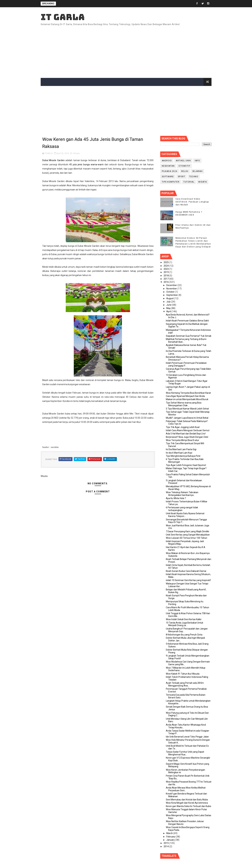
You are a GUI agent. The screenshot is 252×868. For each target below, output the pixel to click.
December (172, 285)
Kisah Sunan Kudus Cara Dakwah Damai (186, 571)
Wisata (76, 153)
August (170, 298)
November (172, 289)
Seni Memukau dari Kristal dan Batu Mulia (187, 800)
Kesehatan (168, 166)
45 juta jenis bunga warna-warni (87, 164)
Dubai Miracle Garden (53, 160)
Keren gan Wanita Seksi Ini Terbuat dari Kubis (189, 806)
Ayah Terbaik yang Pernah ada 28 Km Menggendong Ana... (185, 684)
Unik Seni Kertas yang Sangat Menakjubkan (188, 535)
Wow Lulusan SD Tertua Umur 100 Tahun (187, 538)
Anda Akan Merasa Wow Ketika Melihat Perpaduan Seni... (186, 789)
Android (167, 161)
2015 (166, 843)
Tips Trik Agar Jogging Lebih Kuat (183, 427)
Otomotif (184, 166)
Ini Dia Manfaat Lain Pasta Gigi (181, 449)
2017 (166, 279)
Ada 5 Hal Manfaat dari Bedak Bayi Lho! (186, 434)
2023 (166, 269)
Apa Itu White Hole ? (176, 498)
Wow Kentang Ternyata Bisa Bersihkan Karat (188, 393)
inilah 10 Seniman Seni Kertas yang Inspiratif (188, 580)
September (172, 295)
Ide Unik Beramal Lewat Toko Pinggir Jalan (187, 737)
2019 (166, 272)
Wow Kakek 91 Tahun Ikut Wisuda (183, 674)
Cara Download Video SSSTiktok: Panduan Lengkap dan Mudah (192, 202)
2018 (166, 276)
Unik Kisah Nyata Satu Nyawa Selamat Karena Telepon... (185, 515)
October (171, 292)
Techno (194, 177)
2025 (166, 262)
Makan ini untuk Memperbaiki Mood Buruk (187, 399)
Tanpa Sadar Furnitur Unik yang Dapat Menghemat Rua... (185, 753)
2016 (166, 282)
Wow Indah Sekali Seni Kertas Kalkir (184, 619)
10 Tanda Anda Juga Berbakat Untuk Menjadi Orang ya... (184, 624)
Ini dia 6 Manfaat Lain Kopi (179, 453)
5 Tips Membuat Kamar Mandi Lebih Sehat (187, 409)
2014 (166, 846)
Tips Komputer (171, 182)
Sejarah (198, 171)
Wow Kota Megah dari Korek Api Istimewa (187, 803)
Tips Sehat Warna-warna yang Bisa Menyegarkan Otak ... (184, 404)
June (169, 305)
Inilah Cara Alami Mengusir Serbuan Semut (188, 430)
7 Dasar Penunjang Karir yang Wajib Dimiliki (187, 531)
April (169, 311)
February (171, 837)
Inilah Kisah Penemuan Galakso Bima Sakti (187, 321)
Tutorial (189, 182)
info (197, 161)
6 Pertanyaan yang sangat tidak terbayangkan (182, 509)
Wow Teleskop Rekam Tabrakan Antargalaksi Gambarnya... (182, 494)
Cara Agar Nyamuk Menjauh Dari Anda (185, 396)
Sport (182, 177)
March (170, 833)
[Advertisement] (153, 51)
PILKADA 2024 (170, 171)
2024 (166, 266)
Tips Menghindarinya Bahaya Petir (183, 456)
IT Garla (63, 17)
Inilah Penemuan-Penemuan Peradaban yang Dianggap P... (186, 364)
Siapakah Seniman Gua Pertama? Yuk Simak (189, 336)
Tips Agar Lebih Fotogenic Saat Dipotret (186, 465)
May (169, 308)
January (171, 840)
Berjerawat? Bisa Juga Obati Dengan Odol (187, 437)
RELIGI (185, 171)
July (169, 302)
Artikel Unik (183, 161)
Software (168, 177)
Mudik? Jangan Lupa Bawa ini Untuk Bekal (187, 418)
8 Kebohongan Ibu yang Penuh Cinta (184, 635)
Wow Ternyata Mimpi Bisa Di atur (182, 440)
